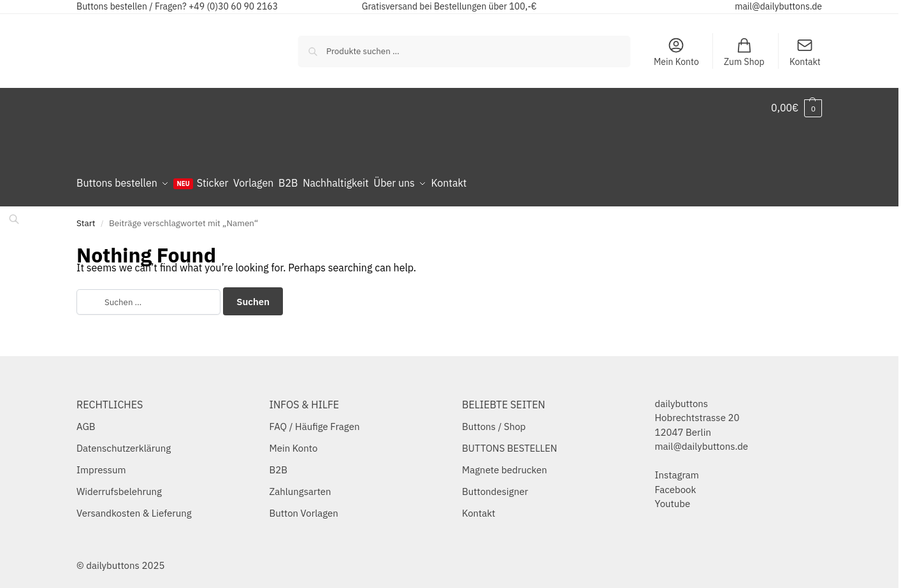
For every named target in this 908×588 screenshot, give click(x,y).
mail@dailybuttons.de (778, 6)
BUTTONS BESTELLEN (509, 443)
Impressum (101, 465)
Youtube (673, 498)
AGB (86, 421)
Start (86, 217)
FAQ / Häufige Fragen (315, 421)
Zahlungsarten (300, 486)
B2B (279, 465)
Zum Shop (744, 52)
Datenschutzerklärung (124, 443)
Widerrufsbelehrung (119, 486)
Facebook (676, 484)
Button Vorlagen (304, 508)
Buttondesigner (495, 486)
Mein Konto (676, 52)
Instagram (677, 470)
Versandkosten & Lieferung (134, 508)
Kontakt (805, 52)
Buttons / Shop (494, 421)
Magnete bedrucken (504, 465)
